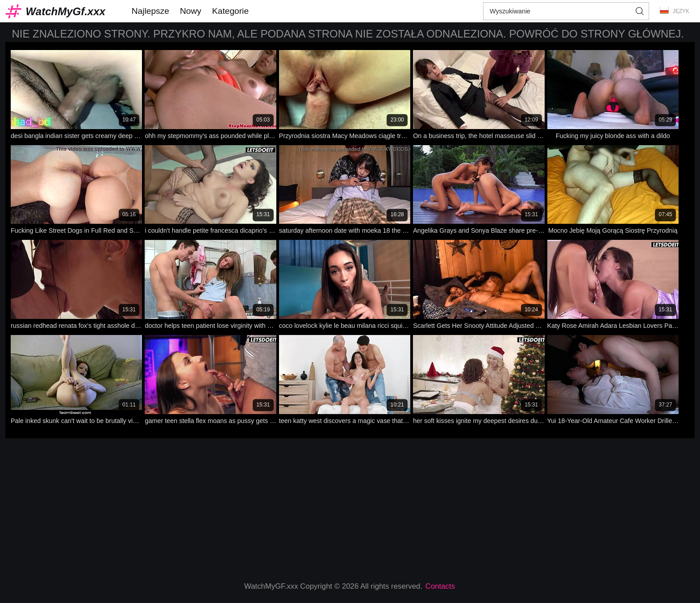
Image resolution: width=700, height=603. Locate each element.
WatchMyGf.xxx (66, 11)
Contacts (440, 586)
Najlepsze (150, 11)
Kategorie (230, 11)
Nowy (191, 11)
